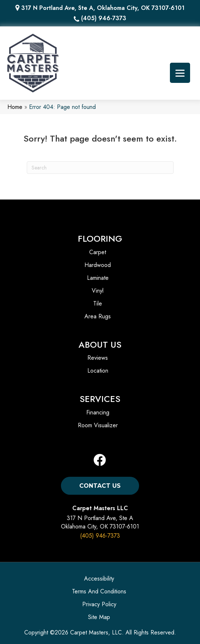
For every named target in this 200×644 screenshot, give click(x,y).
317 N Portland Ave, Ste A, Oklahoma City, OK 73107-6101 (103, 8)
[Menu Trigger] (180, 73)
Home (15, 107)
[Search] (100, 168)
